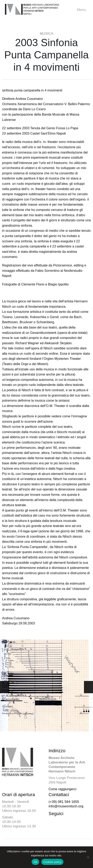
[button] (88, 687)
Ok (35, 862)
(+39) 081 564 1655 (64, 802)
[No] (88, 857)
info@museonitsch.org (66, 806)
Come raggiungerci (63, 789)
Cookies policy (52, 862)
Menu (82, 10)
